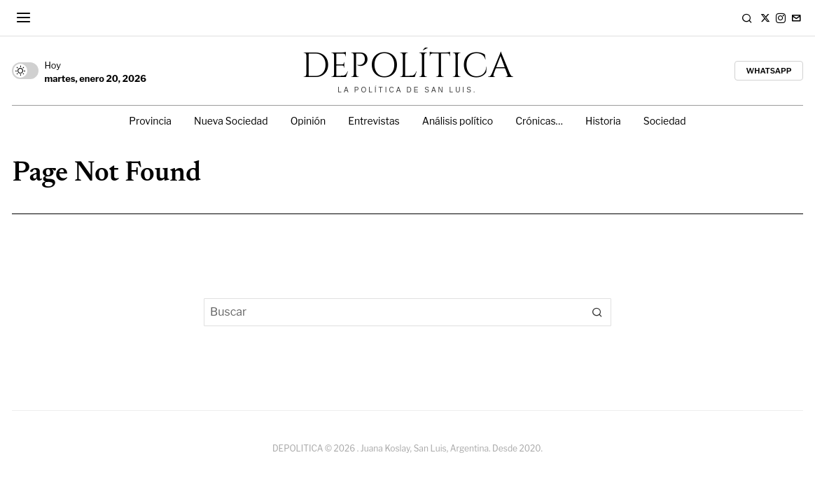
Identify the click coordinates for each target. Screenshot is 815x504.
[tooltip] (765, 18)
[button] (597, 312)
